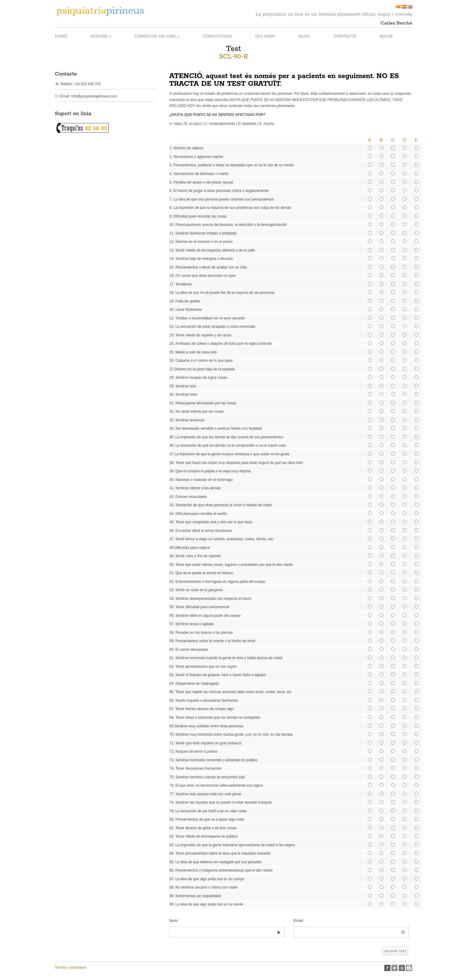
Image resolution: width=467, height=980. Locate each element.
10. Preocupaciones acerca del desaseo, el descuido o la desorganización (228, 225)
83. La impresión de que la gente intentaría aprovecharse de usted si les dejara (232, 845)
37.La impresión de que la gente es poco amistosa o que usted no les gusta (229, 454)
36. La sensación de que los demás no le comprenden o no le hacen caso (228, 445)
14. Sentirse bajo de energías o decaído (201, 259)
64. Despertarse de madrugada (194, 684)
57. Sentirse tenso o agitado (192, 624)
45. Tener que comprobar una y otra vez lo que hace (211, 522)
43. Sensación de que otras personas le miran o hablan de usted (221, 505)
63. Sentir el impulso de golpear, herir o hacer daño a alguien (218, 675)
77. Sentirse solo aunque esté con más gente (205, 794)
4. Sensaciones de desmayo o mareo (199, 174)
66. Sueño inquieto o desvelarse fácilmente (204, 701)
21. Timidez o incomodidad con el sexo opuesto (207, 318)
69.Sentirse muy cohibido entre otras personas (206, 726)
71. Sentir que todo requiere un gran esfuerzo (206, 743)
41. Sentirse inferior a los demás (195, 488)
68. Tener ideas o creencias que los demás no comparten (215, 717)
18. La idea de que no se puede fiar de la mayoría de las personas (222, 293)
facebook (387, 968)
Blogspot (409, 968)
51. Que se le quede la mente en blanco (201, 573)
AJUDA (386, 37)
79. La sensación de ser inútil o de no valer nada (208, 811)
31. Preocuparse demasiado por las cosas (203, 403)
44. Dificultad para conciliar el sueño (198, 514)
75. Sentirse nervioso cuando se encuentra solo (207, 777)
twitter (394, 968)
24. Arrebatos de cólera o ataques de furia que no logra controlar (221, 344)
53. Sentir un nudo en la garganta (196, 590)
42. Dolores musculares (188, 497)
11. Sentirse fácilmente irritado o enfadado (203, 233)
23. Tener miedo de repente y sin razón (200, 335)
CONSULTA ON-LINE (157, 36)
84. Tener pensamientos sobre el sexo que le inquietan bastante (220, 853)
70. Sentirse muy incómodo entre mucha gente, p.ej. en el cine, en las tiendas (231, 734)
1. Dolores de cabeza (186, 148)
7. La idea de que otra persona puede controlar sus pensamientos (222, 199)
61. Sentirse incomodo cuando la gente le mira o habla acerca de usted (226, 658)
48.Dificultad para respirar (190, 548)
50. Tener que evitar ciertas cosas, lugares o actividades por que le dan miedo (231, 565)
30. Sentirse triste (183, 395)
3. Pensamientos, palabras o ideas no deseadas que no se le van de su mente (232, 165)
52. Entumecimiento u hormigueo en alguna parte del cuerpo (217, 582)
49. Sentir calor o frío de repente (195, 556)
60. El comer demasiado (189, 650)
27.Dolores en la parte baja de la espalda (202, 369)
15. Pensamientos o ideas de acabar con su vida (208, 267)
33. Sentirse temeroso (187, 420)
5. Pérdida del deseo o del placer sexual (201, 182)
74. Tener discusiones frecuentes (196, 768)
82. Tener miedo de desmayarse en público (204, 836)
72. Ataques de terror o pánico (193, 751)
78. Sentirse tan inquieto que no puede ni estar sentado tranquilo (221, 802)
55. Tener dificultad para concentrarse (199, 607)
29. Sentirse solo (183, 386)
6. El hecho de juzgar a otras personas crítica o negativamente (219, 191)
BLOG (305, 37)
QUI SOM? (265, 37)
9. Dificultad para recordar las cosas (198, 216)
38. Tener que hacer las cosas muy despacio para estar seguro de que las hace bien (236, 463)
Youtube (402, 968)
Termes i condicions (70, 967)
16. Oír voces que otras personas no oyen (203, 276)
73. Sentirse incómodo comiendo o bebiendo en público (214, 760)
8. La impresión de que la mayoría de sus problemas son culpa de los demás (230, 208)
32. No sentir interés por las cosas (196, 411)
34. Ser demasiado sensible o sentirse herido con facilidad (216, 428)
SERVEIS (101, 36)
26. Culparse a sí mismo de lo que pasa (201, 361)
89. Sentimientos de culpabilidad (195, 896)
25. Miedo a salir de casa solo (193, 352)
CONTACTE (345, 37)
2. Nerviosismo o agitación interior (196, 157)
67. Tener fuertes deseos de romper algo (202, 709)
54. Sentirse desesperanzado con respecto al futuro (210, 599)
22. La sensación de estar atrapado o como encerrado (212, 327)
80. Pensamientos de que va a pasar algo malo (207, 819)
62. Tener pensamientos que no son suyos (203, 667)
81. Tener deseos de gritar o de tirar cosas (203, 828)
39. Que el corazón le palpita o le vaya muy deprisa (210, 471)
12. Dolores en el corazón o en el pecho (201, 242)
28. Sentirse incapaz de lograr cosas (198, 378)
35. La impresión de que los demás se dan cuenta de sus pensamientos (226, 437)
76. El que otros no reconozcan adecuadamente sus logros (216, 785)
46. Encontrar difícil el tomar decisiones (201, 531)
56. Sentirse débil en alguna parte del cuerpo (205, 616)
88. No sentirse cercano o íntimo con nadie (203, 887)
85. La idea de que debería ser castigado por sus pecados (216, 862)
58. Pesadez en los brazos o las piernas (201, 633)
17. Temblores (181, 284)
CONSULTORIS (217, 37)
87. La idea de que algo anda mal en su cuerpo (207, 879)
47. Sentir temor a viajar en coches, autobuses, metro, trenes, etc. (222, 539)
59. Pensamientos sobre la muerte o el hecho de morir (213, 641)
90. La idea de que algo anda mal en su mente (206, 904)
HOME (61, 37)
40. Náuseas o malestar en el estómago (201, 480)
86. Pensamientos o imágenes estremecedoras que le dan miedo (221, 870)
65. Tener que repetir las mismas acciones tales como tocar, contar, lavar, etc (230, 692)
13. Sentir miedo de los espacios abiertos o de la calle (212, 250)
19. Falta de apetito (185, 301)
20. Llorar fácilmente (186, 310)
